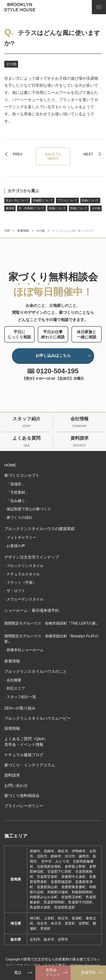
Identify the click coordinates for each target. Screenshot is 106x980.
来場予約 (88, 973)
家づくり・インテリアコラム (30, 765)
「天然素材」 (18, 492)
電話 (18, 973)
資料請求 (12, 775)
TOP (7, 231)
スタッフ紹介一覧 (21, 697)
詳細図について (43, 200)
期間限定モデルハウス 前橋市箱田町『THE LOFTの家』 (52, 623)
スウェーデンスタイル (25, 599)
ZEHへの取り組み (20, 708)
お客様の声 (16, 546)
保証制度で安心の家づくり (29, 509)
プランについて (67, 200)
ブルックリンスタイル (25, 566)
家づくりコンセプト (22, 475)
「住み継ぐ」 (18, 501)
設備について (57, 208)
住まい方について (17, 200)
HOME (10, 465)
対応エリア (16, 688)
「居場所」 (16, 484)
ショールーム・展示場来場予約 (32, 610)
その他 (11, 64)
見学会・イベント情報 (24, 745)
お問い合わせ (16, 786)
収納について (90, 200)
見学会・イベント (53, 972)
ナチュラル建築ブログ (24, 755)
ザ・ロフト (16, 591)
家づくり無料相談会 (22, 796)
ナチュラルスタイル (23, 574)
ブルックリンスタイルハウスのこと (36, 671)
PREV (18, 154)
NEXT (88, 154)
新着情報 (23, 231)
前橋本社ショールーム (25, 650)
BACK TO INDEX (53, 156)
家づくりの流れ (20, 517)
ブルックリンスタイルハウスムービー (37, 718)
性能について (79, 208)
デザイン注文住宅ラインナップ (32, 557)
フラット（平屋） (21, 583)
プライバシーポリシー (24, 806)
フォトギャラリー (21, 537)
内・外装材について (31, 208)
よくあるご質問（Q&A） (26, 739)
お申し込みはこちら (63, 356)
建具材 (10, 208)
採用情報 (12, 728)
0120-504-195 (58, 371)
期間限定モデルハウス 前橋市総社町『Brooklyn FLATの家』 (51, 639)
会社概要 (14, 680)
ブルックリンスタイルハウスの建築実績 (39, 529)
